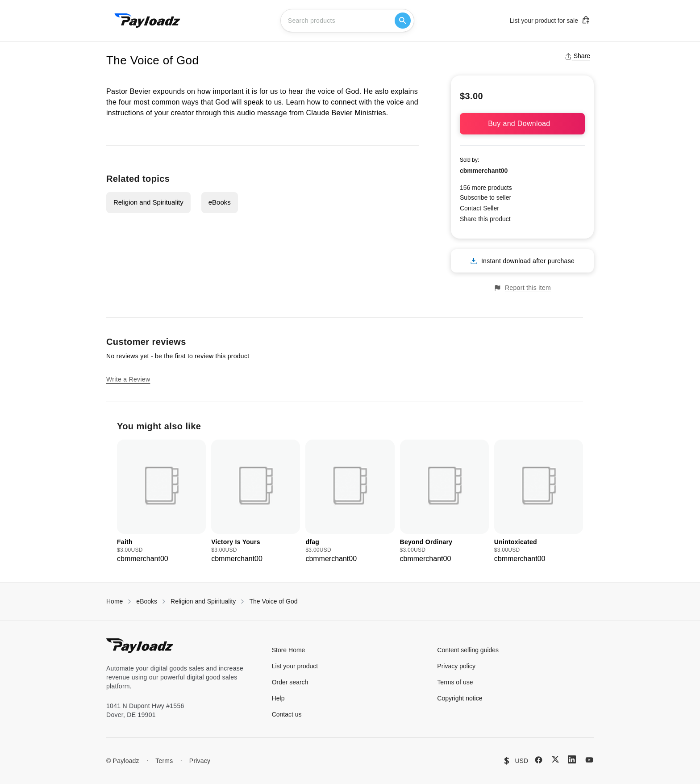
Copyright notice (460, 698)
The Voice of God (273, 601)
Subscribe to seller (485, 197)
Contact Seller (479, 208)
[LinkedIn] (572, 759)
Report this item (522, 288)
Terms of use (455, 682)
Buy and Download (522, 124)
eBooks (220, 202)
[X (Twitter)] (555, 759)
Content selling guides (468, 650)
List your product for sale (550, 20)
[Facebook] (539, 760)
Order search (290, 682)
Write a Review (128, 379)
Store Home (289, 650)
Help (278, 698)
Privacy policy (456, 666)
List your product (295, 666)
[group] (161, 502)
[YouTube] (589, 760)
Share (577, 56)
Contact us (287, 714)
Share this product (485, 219)
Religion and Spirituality (148, 202)
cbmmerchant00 (484, 171)
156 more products (486, 188)
